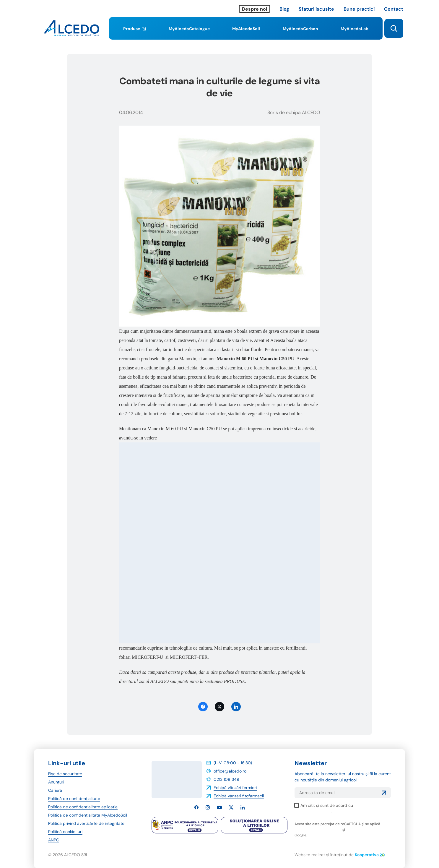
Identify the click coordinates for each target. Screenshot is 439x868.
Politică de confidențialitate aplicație (83, 807)
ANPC (54, 840)
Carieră (55, 790)
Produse (135, 33)
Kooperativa (370, 855)
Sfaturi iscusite (316, 9)
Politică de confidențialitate (74, 799)
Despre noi (255, 9)
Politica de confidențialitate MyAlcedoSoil (88, 815)
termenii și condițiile (363, 830)
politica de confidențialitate (318, 830)
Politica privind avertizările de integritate (86, 823)
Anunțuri (56, 782)
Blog (284, 9)
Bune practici (359, 9)
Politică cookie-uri (65, 832)
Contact (394, 9)
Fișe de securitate (65, 774)
